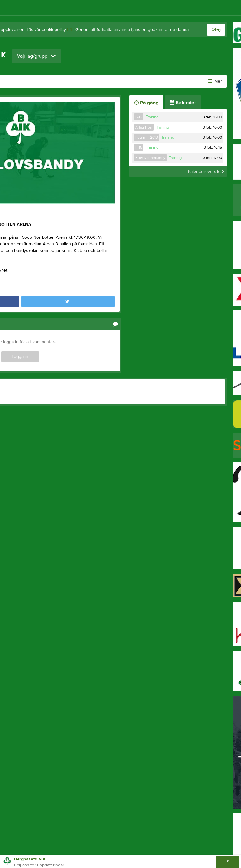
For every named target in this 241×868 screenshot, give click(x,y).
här (70, 30)
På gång (146, 103)
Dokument (80, 81)
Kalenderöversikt (206, 172)
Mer (215, 81)
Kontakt (149, 81)
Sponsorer (116, 81)
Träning (152, 117)
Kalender (45, 81)
